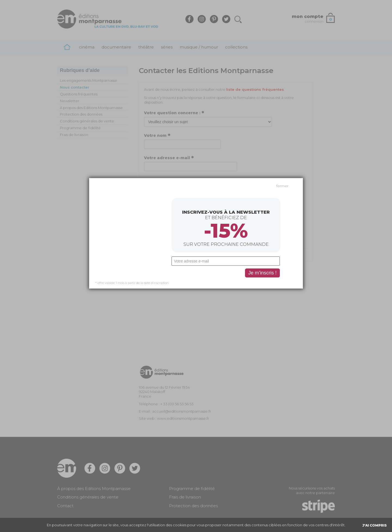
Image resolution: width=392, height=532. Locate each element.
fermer (282, 129)
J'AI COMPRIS (375, 525)
